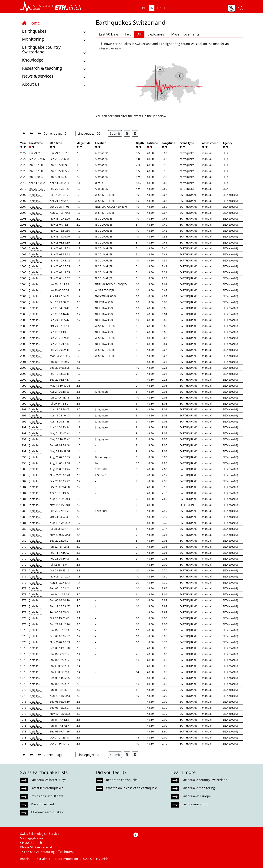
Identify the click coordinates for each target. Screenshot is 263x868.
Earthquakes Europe (196, 796)
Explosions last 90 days (47, 796)
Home (31, 23)
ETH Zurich (100, 859)
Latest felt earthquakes (47, 788)
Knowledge (54, 60)
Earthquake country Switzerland (54, 50)
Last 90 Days (109, 34)
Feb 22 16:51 (37, 189)
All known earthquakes (47, 812)
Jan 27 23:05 (37, 165)
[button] (37, 7)
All (139, 34)
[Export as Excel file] (127, 133)
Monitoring (54, 39)
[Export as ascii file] (135, 133)
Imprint (25, 859)
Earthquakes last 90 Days (48, 780)
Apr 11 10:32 (37, 183)
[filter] (24, 147)
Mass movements (185, 34)
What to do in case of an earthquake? (133, 788)
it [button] (165, 8)
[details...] (35, 195)
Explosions (156, 34)
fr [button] (159, 8)
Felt (128, 34)
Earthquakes (54, 31)
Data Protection (67, 859)
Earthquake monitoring (198, 788)
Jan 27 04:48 (37, 177)
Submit (115, 133)
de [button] (144, 8)
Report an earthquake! (122, 780)
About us (54, 84)
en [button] (152, 8)
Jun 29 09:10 (37, 153)
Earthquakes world (195, 804)
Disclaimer (43, 859)
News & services (54, 76)
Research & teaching (54, 68)
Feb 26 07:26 (37, 159)
